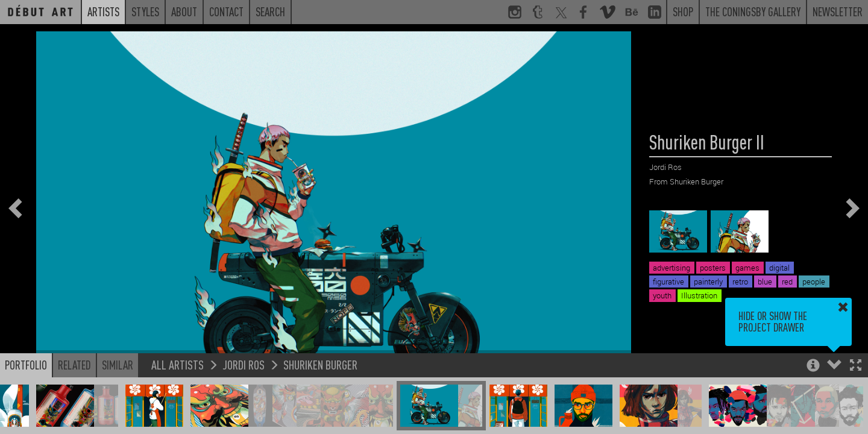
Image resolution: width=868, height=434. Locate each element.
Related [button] (74, 365)
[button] (856, 366)
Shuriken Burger (320, 364)
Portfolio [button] (26, 365)
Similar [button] (118, 365)
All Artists (178, 364)
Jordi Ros (244, 364)
